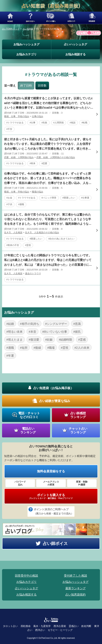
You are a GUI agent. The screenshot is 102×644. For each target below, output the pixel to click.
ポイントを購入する (51, 496)
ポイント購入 (51, 18)
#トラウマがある (15, 123)
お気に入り (71, 18)
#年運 (10, 356)
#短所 (24, 348)
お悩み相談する (76, 54)
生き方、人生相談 (13, 232)
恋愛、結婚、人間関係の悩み (19, 157)
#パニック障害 (49, 198)
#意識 (77, 324)
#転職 (84, 123)
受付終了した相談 (76, 576)
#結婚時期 (65, 340)
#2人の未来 (82, 348)
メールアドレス (51, 483)
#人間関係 (59, 123)
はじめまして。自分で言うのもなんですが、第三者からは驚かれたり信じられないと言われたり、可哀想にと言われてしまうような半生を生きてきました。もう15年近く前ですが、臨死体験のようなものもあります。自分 (48, 220)
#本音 (32, 332)
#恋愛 (44, 163)
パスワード (20, 483)
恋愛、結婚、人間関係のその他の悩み (56, 157)
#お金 (9, 198)
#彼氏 (77, 332)
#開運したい (69, 198)
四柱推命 (26, 626)
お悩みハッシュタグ (26, 44)
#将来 (32, 163)
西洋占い (40, 630)
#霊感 (82, 340)
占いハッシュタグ (76, 44)
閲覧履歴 (92, 18)
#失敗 (44, 123)
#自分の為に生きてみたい (61, 239)
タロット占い (10, 626)
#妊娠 (49, 340)
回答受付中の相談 (26, 576)
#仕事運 (85, 198)
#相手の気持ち (30, 324)
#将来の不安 (13, 245)
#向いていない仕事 (55, 332)
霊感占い (74, 626)
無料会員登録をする (51, 471)
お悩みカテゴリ (26, 54)
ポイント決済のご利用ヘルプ (54, 512)
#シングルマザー (56, 324)
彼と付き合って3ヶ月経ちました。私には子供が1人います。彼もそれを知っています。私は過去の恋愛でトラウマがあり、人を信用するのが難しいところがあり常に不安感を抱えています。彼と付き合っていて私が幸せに (48, 144)
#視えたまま (14, 340)
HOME (10, 18)
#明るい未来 (14, 332)
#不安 (9, 129)
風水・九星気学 (42, 626)
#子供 (9, 204)
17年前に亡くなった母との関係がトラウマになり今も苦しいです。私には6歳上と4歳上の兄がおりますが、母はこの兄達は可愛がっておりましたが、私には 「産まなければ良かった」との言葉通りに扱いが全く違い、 (48, 260)
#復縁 (37, 348)
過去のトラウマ (33, 273)
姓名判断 (86, 626)
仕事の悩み (38, 116)
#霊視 (28, 245)
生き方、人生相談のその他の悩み (42, 232)
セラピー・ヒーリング (60, 630)
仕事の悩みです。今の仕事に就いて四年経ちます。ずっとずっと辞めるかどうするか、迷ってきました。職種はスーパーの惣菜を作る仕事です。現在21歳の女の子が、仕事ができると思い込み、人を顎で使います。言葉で (48, 179)
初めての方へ (31, 18)
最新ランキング (76, 588)
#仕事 (32, 123)
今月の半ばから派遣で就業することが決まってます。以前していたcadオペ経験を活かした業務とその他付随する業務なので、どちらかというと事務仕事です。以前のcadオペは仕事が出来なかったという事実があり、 (49, 103)
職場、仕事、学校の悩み (17, 116)
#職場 (51, 348)
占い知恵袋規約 (76, 594)
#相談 (73, 123)
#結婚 (10, 324)
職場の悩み (38, 192)
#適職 (21, 204)
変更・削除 (82, 483)
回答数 (42, 86)
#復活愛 (34, 340)
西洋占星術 (60, 626)
